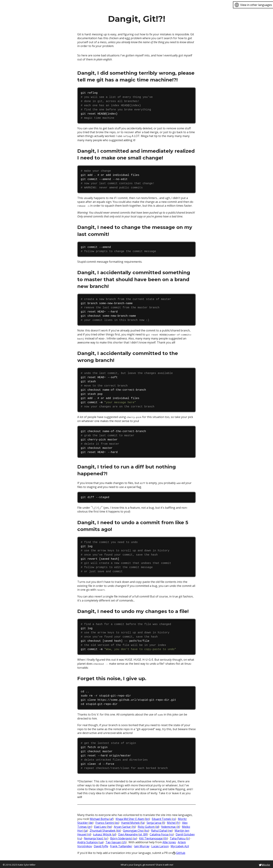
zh (124, 841)
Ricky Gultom (147, 825)
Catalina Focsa (159, 833)
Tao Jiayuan (114, 841)
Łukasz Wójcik (103, 833)
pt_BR (143, 833)
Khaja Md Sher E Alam (130, 818)
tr (188, 837)
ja (86, 829)
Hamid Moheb (131, 822)
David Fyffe (101, 845)
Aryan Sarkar (123, 825)
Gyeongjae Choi (134, 829)
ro (171, 833)
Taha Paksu (178, 837)
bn (147, 818)
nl (89, 833)
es (117, 822)
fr (178, 822)
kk (119, 829)
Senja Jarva (154, 822)
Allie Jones (169, 841)
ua (101, 841)
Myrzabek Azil (180, 845)
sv (135, 837)
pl (114, 833)
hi (134, 825)
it (178, 825)
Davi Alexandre (128, 833)
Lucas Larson (160, 845)
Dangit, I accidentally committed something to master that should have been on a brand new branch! (134, 279)
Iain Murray (142, 845)
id (157, 825)
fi (163, 822)
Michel (172, 822)
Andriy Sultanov (88, 841)
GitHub (179, 852)
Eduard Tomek (162, 818)
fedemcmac (169, 825)
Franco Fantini (105, 822)
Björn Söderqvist (121, 837)
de (91, 822)
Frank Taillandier (121, 845)
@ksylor (265, 863)
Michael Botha (100, 818)
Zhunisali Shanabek (103, 829)
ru (80, 837)
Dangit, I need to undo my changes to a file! (133, 610)
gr (90, 825)
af (112, 818)
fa (143, 822)
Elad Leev (100, 825)
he (109, 825)
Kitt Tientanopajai (151, 837)
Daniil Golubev (185, 833)
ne (170, 829)
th (166, 837)
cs (174, 818)
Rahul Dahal (159, 829)
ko (147, 829)
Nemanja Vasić (94, 837)
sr (106, 837)
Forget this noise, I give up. (112, 677)
